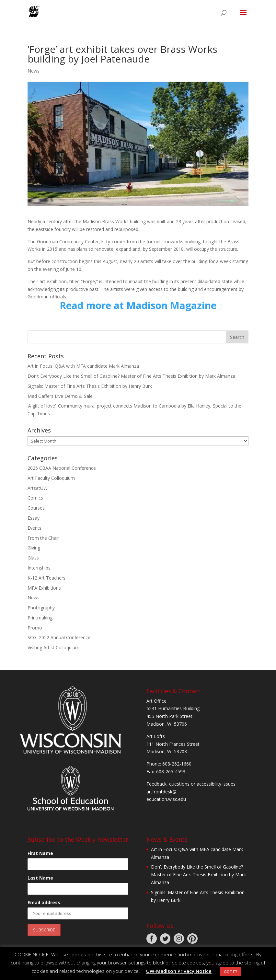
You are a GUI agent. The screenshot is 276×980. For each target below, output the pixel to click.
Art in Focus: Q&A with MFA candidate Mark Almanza (83, 366)
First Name (40, 853)
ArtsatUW (38, 488)
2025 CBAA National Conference (62, 468)
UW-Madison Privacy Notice (179, 971)
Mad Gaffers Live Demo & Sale (60, 396)
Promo (35, 628)
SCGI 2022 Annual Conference (59, 637)
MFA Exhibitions (44, 588)
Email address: (45, 902)
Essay (34, 518)
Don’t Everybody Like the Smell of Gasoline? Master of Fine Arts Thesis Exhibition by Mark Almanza (131, 376)
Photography (41, 608)
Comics (35, 498)
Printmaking (40, 618)
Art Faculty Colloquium (51, 478)
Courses (36, 508)
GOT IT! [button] (230, 971)
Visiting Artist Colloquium (53, 647)
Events (34, 528)
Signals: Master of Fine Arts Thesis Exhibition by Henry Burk (90, 386)
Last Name (40, 878)
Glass (33, 558)
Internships (39, 568)
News (34, 71)
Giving (34, 548)
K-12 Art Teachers (46, 578)
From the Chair (43, 538)
